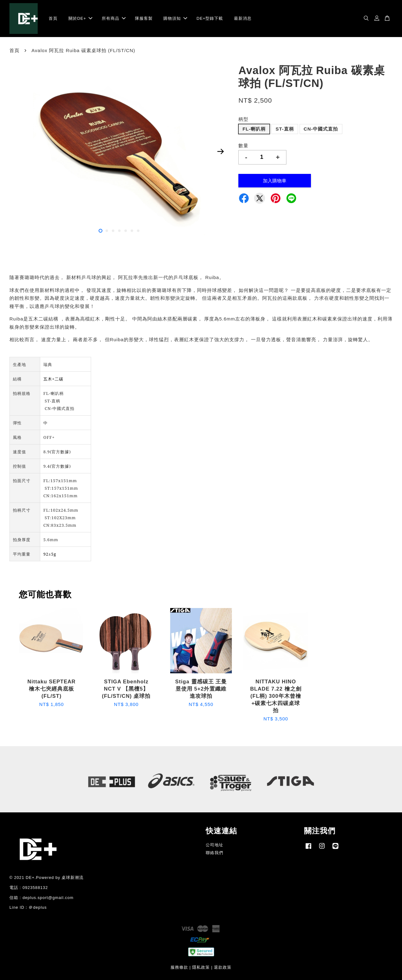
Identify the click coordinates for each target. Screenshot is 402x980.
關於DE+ (81, 18)
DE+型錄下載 (210, 18)
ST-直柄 (285, 129)
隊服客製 (144, 18)
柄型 (243, 119)
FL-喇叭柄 (254, 129)
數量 (243, 145)
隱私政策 (201, 967)
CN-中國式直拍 (321, 129)
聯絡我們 (215, 853)
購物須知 (175, 18)
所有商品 (114, 18)
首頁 (53, 18)
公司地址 (215, 845)
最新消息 (243, 18)
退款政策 (223, 967)
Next (220, 152)
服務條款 (179, 967)
